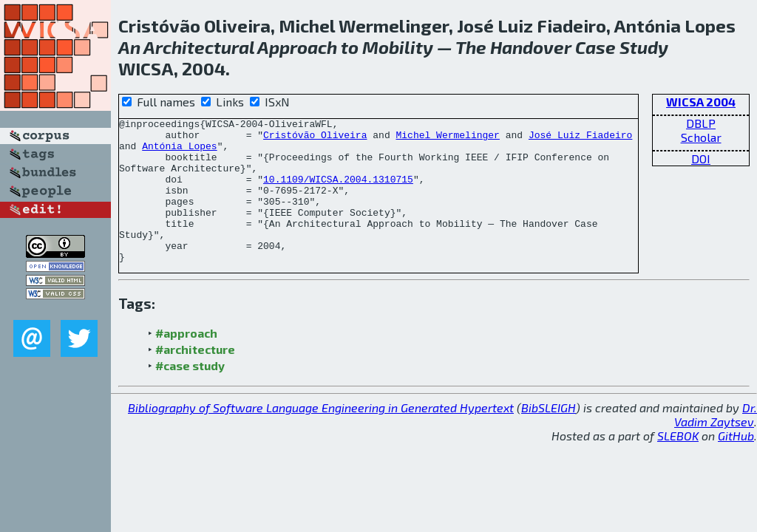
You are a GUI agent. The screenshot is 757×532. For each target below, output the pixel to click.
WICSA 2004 (701, 102)
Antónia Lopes (179, 152)
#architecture (195, 378)
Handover (531, 47)
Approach (297, 47)
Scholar (701, 137)
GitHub (736, 464)
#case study (190, 394)
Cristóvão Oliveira (315, 139)
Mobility (398, 47)
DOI (701, 158)
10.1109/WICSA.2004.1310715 (338, 192)
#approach (186, 362)
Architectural (199, 47)
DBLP (701, 123)
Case (595, 47)
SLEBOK (678, 464)
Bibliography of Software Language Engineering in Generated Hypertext (321, 436)
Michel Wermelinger (447, 139)
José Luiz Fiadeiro (580, 139)
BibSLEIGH (549, 436)
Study (644, 47)
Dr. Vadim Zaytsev (716, 443)
